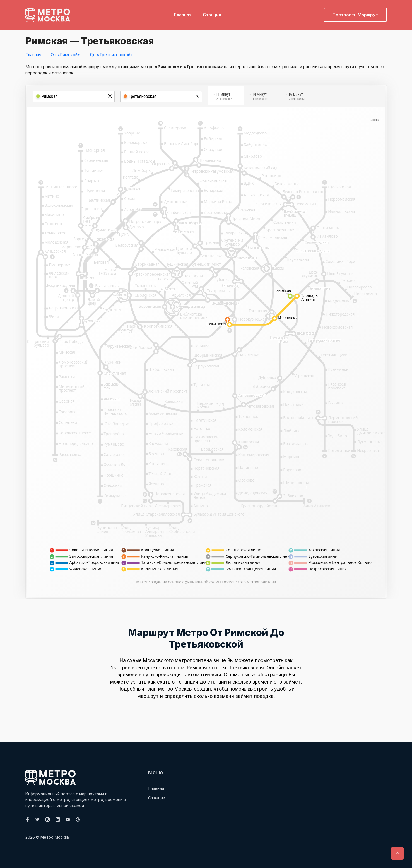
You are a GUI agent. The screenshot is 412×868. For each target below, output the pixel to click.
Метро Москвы (55, 837)
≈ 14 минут (259, 97)
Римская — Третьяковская (96, 40)
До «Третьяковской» (111, 55)
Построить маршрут (355, 13)
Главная (183, 13)
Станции (212, 13)
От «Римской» (65, 55)
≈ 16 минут (295, 97)
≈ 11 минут (223, 97)
